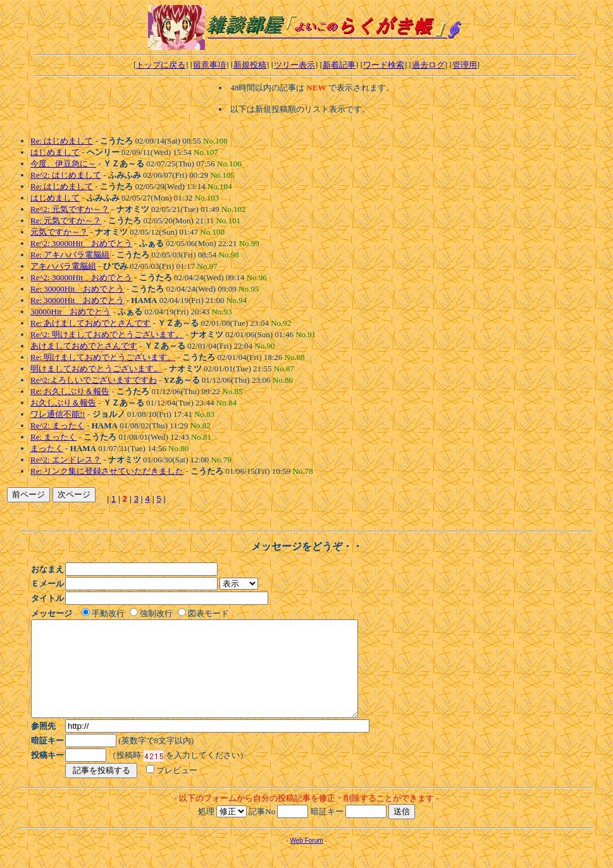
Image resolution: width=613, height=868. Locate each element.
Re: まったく (53, 437)
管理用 (465, 65)
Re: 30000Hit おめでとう (77, 289)
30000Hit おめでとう (71, 312)
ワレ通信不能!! (58, 414)
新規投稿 (250, 65)
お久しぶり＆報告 (63, 403)
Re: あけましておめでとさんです (90, 323)
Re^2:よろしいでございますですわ (94, 380)
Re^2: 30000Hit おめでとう (81, 243)
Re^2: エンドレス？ (66, 460)
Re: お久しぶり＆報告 (70, 391)
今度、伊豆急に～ (63, 164)
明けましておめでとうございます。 (96, 369)
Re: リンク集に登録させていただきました (107, 471)
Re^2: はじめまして (66, 175)
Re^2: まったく (58, 425)
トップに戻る (161, 65)
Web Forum (306, 859)
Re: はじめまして (62, 141)
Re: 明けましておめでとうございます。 (103, 357)
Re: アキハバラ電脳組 (70, 255)
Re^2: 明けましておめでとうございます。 (107, 334)
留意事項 (209, 65)
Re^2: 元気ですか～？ (70, 209)
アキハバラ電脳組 (63, 266)
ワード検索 (384, 65)
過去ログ (428, 65)
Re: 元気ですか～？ (66, 220)
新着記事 (339, 65)
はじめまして (55, 152)
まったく (47, 448)
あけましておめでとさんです (84, 346)
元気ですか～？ (59, 232)
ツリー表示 (294, 65)
